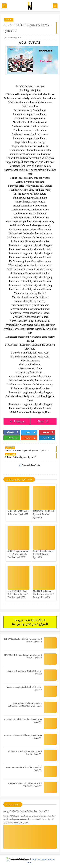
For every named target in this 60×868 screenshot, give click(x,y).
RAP (9, 20)
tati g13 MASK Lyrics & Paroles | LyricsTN (26, 811)
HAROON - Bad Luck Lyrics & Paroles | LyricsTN (44, 514)
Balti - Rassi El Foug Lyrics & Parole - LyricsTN (43, 554)
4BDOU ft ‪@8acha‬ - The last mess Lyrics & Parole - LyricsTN (44, 594)
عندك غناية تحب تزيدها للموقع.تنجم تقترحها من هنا (30, 622)
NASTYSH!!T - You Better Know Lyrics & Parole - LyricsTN (18, 594)
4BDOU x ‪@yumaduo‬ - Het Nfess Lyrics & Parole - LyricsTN (18, 554)
